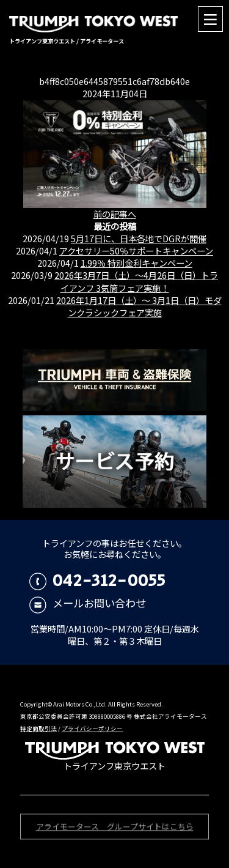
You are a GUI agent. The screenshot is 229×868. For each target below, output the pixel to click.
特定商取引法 (38, 729)
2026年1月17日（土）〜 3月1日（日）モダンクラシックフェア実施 (139, 306)
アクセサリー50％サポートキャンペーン (136, 250)
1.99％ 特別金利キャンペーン (136, 263)
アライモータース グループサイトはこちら (115, 828)
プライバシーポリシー (92, 729)
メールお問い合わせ (88, 603)
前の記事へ (115, 214)
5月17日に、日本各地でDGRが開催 (139, 238)
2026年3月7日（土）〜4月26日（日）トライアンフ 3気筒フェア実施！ (136, 281)
